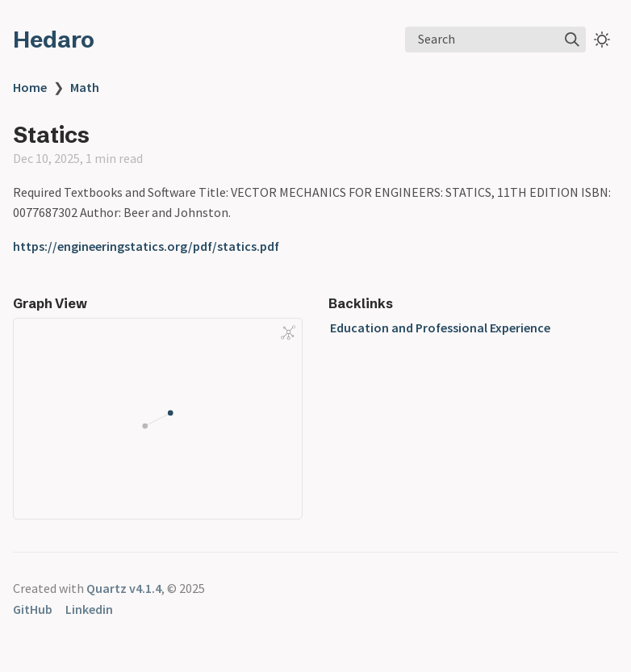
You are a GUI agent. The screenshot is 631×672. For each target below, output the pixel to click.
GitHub (33, 609)
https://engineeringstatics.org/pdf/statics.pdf (146, 246)
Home (30, 87)
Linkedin (89, 609)
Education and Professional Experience (440, 328)
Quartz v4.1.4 (124, 588)
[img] (572, 40)
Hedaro (54, 40)
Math (85, 87)
